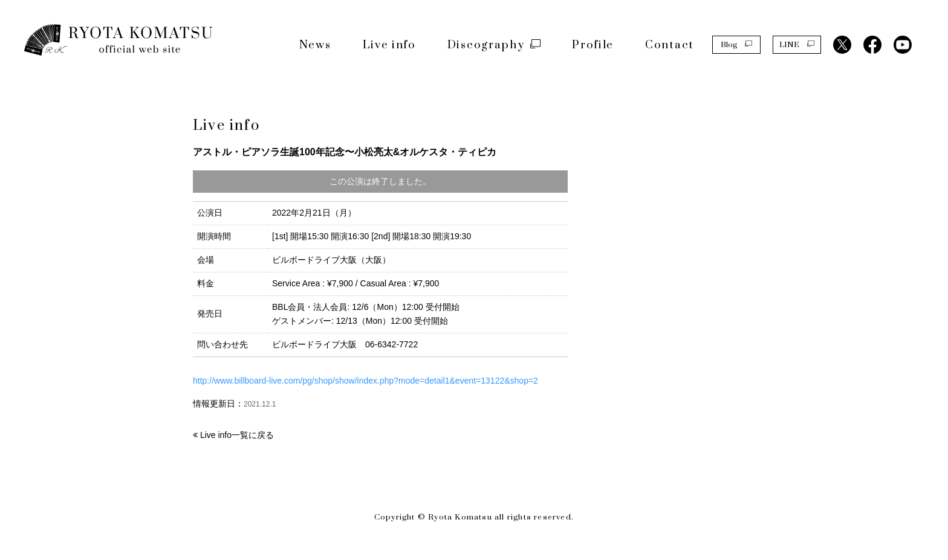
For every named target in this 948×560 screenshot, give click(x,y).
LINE (797, 44)
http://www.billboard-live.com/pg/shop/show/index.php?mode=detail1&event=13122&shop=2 (365, 381)
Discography (494, 45)
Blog (736, 44)
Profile (593, 45)
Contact (670, 45)
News (315, 45)
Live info (389, 45)
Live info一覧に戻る (237, 435)
